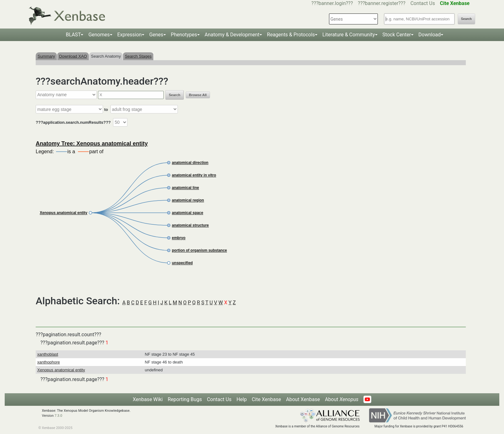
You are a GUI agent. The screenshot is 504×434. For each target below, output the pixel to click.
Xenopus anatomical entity (61, 370)
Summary (46, 56)
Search (466, 19)
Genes (156, 35)
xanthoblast (48, 354)
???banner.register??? (382, 3)
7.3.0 (58, 416)
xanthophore (49, 362)
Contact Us (423, 3)
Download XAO (73, 56)
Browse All (198, 95)
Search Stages (138, 56)
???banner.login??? (332, 3)
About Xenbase (303, 399)
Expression (130, 35)
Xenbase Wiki (148, 399)
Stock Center (397, 35)
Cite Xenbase (266, 399)
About (342, 399)
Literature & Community (349, 35)
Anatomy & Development (232, 35)
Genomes (99, 35)
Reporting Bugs (185, 399)
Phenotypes (184, 35)
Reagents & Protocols (291, 35)
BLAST (73, 35)
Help (242, 399)
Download (430, 35)
